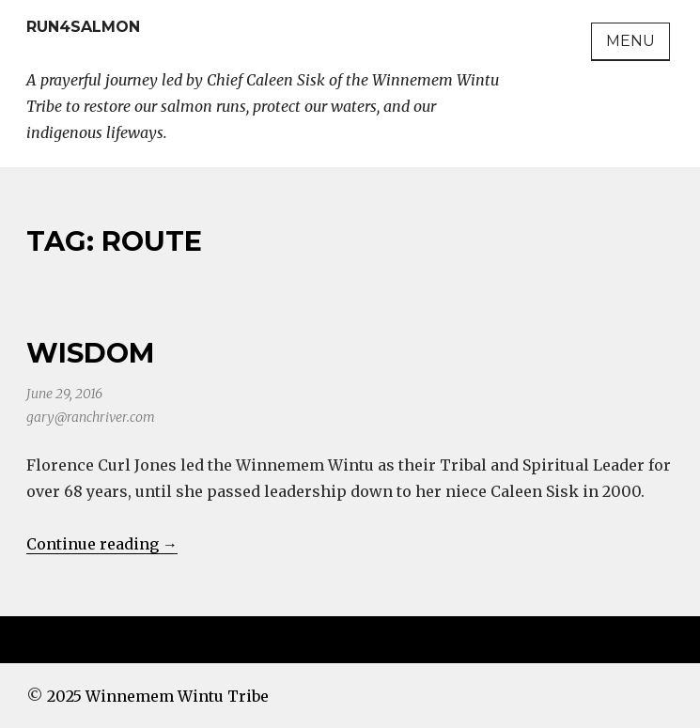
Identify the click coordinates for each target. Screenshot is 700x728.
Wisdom (90, 353)
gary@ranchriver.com (91, 417)
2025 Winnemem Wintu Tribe (158, 696)
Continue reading (102, 544)
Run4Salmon (83, 27)
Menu (630, 41)
